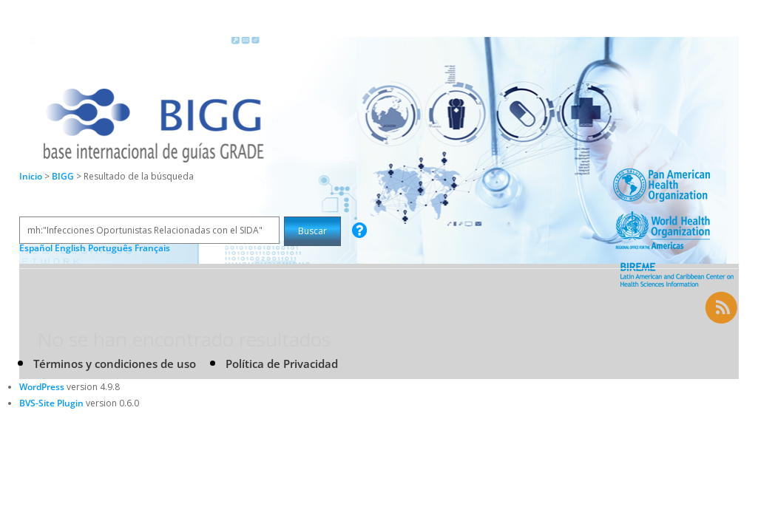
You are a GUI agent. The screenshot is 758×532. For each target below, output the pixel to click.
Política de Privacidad (282, 364)
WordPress (42, 387)
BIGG (64, 176)
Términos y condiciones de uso (115, 364)
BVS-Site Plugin (51, 403)
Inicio (31, 176)
